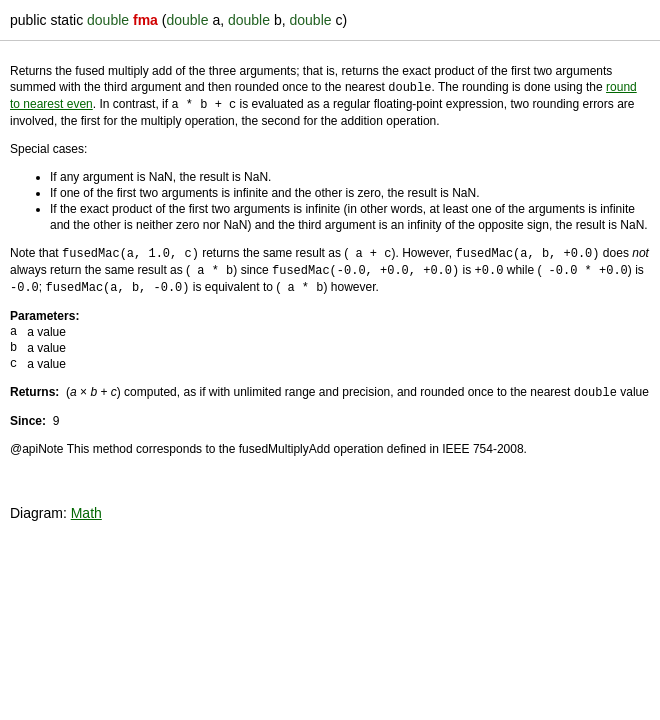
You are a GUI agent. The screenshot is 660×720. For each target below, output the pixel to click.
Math (86, 507)
